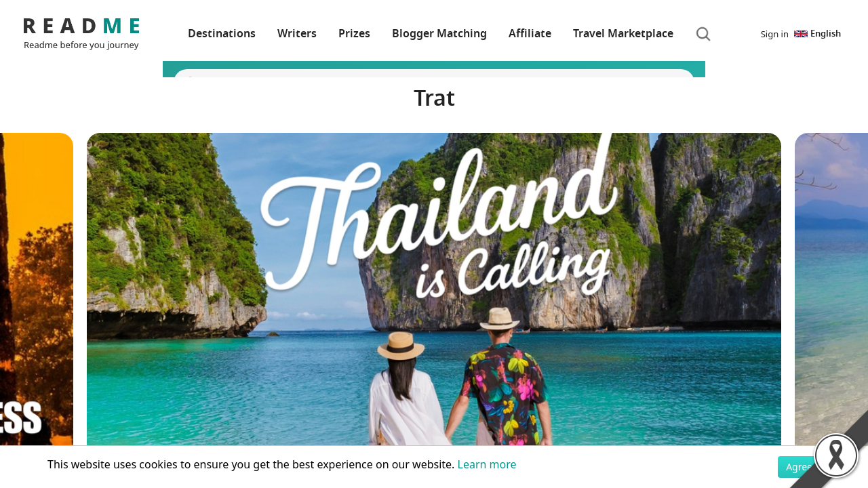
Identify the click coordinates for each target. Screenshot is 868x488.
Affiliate (530, 34)
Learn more (487, 464)
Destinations (222, 34)
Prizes (354, 34)
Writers (297, 34)
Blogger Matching (439, 34)
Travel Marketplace (623, 34)
